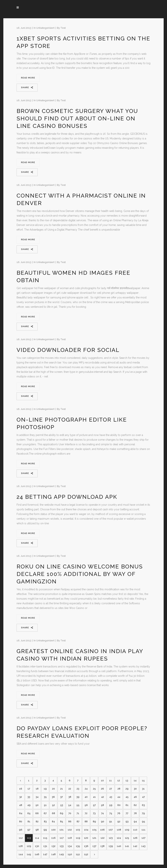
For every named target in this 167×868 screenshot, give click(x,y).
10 (102, 780)
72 (86, 813)
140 (119, 846)
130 (37, 846)
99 (45, 830)
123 (111, 838)
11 (110, 780)
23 (78, 789)
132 (53, 846)
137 (94, 846)
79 (143, 813)
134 (70, 846)
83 (45, 821)
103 (78, 830)
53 (62, 805)
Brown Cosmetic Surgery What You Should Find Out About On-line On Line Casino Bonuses (77, 118)
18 (37, 789)
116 (53, 838)
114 (37, 838)
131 (45, 846)
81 (29, 821)
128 (21, 846)
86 (70, 821)
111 (143, 830)
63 (143, 805)
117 (62, 838)
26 (102, 789)
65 (29, 813)
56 (86, 805)
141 (127, 846)
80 (21, 821)
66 (37, 813)
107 (111, 830)
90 (103, 821)
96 (21, 830)
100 (53, 830)
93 (127, 821)
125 (127, 838)
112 (21, 838)
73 (94, 813)
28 (119, 789)
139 (111, 846)
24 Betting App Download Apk (67, 497)
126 (135, 838)
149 (62, 854)
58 (102, 805)
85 (62, 821)
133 (62, 846)
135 (78, 846)
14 (135, 780)
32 (21, 797)
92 (119, 821)
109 (127, 830)
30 (135, 789)
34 (37, 797)
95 (143, 821)
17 (29, 789)
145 (29, 854)
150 (70, 854)
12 (119, 780)
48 (21, 805)
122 (103, 838)
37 (62, 797)
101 (62, 830)
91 (111, 821)
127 (143, 838)
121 (94, 838)
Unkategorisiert (45, 28)
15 (143, 780)
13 (127, 780)
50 (37, 805)
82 (37, 821)
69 (62, 813)
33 (29, 797)
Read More (28, 78)
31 (143, 789)
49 (29, 805)
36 (53, 797)
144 (21, 854)
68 (53, 813)
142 (135, 846)
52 (53, 805)
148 (53, 854)
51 (45, 805)
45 (127, 797)
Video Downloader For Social (68, 350)
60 (119, 805)
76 (119, 813)
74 (102, 813)
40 (86, 797)
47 (143, 797)
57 (94, 805)
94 (135, 821)
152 (86, 854)
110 (135, 830)
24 (86, 789)
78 (135, 813)
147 (45, 854)
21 (62, 789)
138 (102, 846)
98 (37, 830)
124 (119, 838)
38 (70, 797)
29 (127, 789)
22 (70, 789)
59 (111, 805)
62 (135, 805)
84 (53, 821)
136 (86, 846)
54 (70, 805)
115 (45, 838)
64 (21, 813)
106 (102, 830)
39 (78, 797)
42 (103, 797)
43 (111, 797)
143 (143, 846)
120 (86, 838)
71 (78, 813)
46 (135, 797)
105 (94, 830)
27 (111, 789)
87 (78, 821)
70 (70, 813)
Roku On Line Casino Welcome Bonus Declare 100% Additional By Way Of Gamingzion (80, 574)
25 (94, 789)
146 (37, 854)
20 (53, 789)
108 (119, 830)
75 (111, 813)
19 (45, 789)
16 (21, 789)
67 (45, 813)
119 (78, 838)
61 (127, 805)
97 (29, 830)
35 (45, 797)
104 (86, 830)
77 (127, 813)
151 (78, 854)
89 (94, 821)
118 (70, 838)
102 (70, 830)
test (63, 28)
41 (94, 797)
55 (78, 805)
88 (86, 821)
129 (29, 846)
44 (119, 797)
